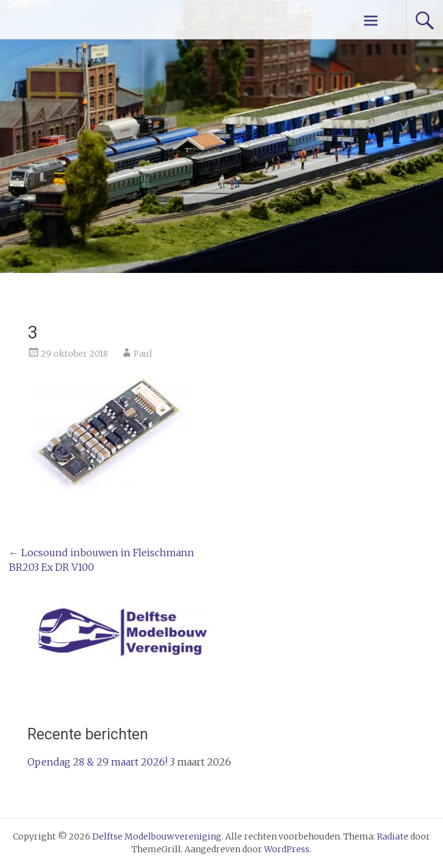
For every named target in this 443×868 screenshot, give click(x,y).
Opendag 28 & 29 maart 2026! (97, 762)
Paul (143, 354)
